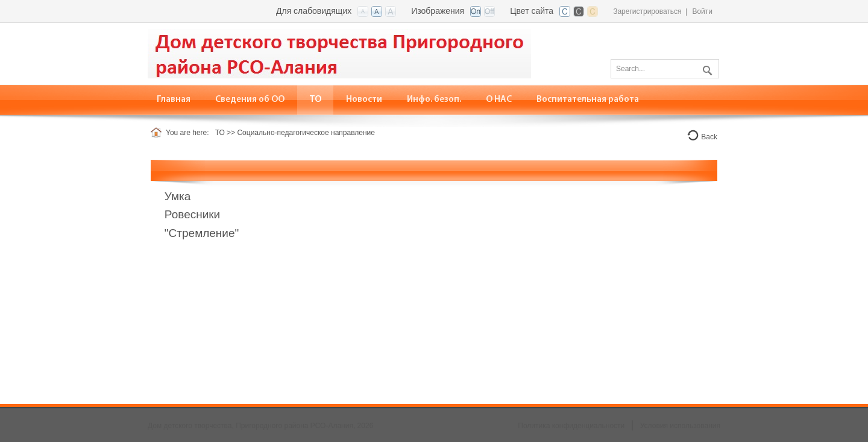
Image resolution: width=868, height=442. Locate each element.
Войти (702, 11)
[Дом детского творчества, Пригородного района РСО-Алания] (339, 53)
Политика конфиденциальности (571, 426)
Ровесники (192, 214)
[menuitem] (250, 100)
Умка (178, 196)
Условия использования (680, 426)
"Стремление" (202, 233)
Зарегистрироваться (647, 11)
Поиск (706, 68)
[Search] (665, 69)
